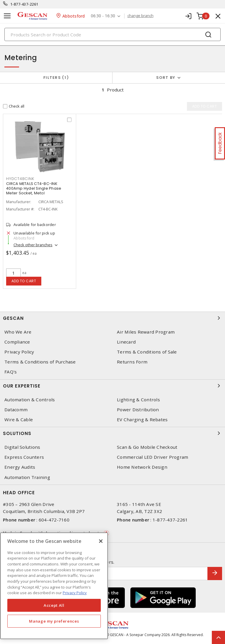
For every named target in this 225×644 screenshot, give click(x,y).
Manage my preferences (54, 621)
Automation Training (27, 477)
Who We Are (18, 332)
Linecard (126, 342)
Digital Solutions (22, 447)
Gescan (112, 318)
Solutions (112, 433)
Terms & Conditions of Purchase (40, 362)
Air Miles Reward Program (146, 332)
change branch (140, 16)
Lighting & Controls (138, 400)
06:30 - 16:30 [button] (103, 16)
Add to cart (24, 281)
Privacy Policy (19, 352)
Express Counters (24, 457)
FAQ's (11, 372)
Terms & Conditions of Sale (147, 352)
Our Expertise (112, 386)
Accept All (54, 605)
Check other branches (33, 245)
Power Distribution (138, 410)
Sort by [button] (166, 78)
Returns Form (132, 362)
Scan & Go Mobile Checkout (147, 447)
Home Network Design (142, 467)
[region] (54, 586)
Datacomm (16, 410)
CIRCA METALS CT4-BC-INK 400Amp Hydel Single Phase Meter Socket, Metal (34, 188)
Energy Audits (20, 467)
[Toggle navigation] (7, 16)
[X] (101, 541)
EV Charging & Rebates (142, 420)
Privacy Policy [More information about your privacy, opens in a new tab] (75, 593)
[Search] (112, 34)
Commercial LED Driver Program (152, 457)
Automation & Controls (30, 400)
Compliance (17, 342)
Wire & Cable (19, 420)
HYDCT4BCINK (20, 179)
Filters (56, 78)
